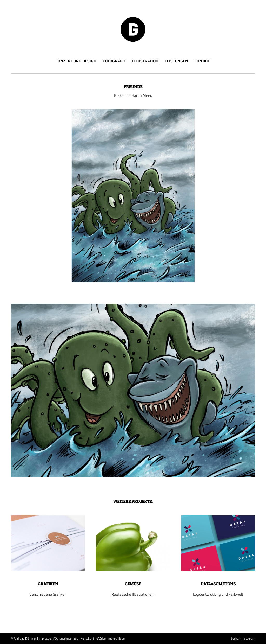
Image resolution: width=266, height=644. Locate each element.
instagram (248, 638)
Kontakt (203, 61)
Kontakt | (86, 638)
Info (76, 638)
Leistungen (176, 61)
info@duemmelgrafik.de (109, 638)
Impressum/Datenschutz (55, 638)
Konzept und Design (76, 61)
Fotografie (114, 61)
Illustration (145, 61)
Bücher (235, 638)
